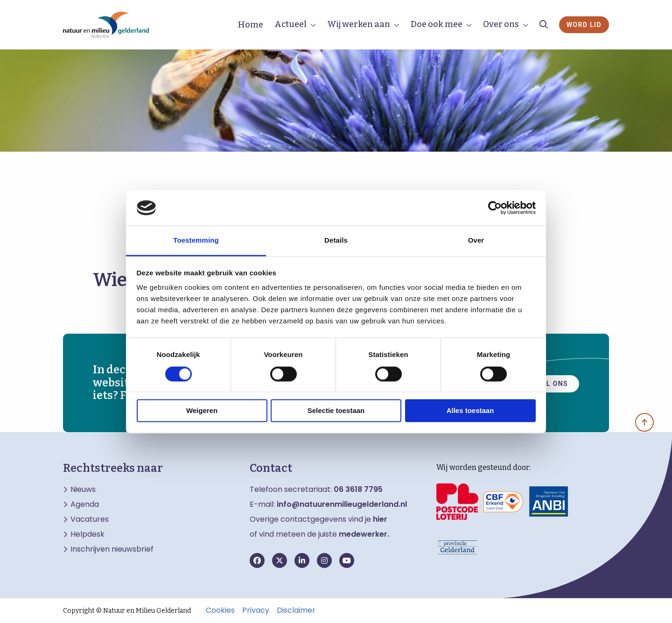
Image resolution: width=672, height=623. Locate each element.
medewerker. (364, 534)
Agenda (85, 504)
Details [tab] (336, 241)
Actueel (290, 24)
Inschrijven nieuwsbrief (112, 549)
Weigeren (202, 411)
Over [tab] (476, 241)
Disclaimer (296, 610)
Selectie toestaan (336, 411)
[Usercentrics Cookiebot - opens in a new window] (495, 208)
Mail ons (550, 383)
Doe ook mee (437, 24)
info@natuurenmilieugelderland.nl (342, 504)
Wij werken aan (359, 24)
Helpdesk (87, 534)
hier (380, 519)
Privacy (256, 610)
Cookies (220, 610)
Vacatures (90, 519)
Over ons (501, 24)
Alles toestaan (470, 411)
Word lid (584, 25)
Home (251, 25)
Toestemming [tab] (196, 241)
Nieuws (83, 490)
